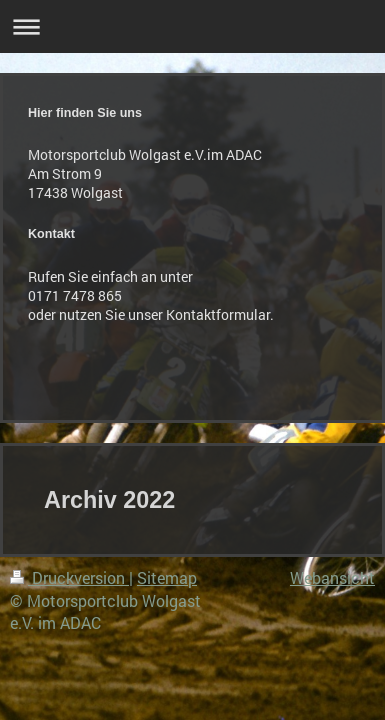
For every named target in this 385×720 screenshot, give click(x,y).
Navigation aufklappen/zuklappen (192, 26)
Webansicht (332, 577)
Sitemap (167, 577)
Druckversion (69, 577)
